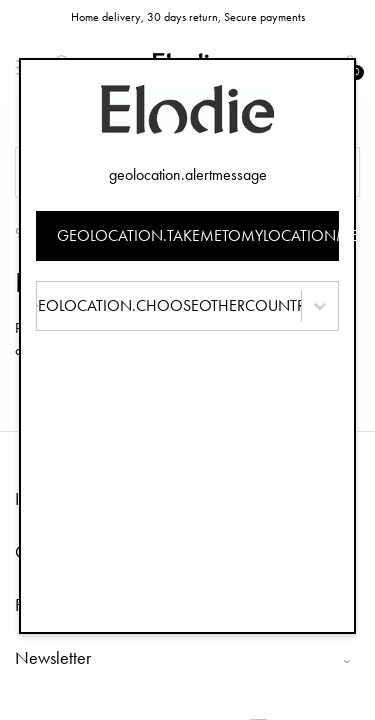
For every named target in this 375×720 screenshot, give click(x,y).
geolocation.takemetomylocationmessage (198, 235)
